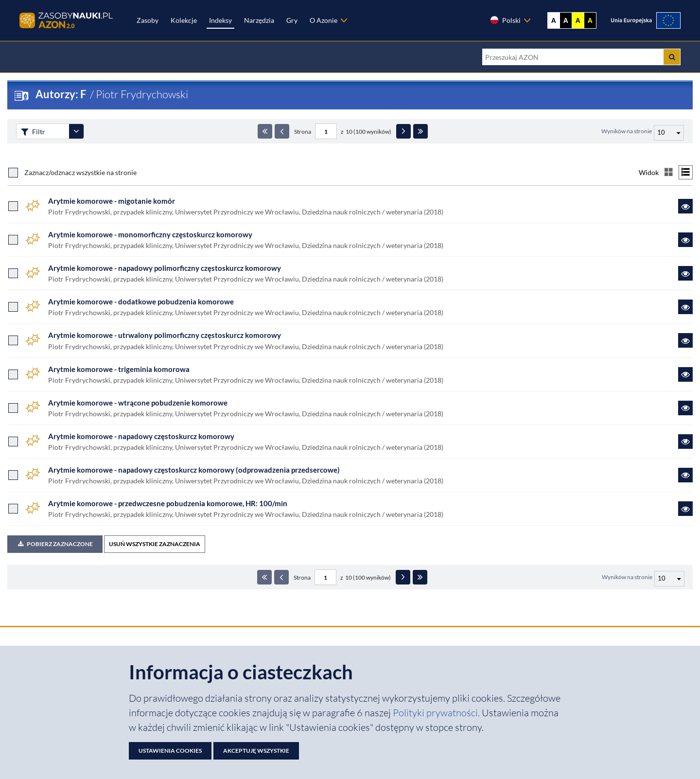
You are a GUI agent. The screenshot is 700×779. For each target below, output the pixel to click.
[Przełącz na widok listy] (686, 172)
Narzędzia (259, 20)
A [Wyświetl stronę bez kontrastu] (554, 20)
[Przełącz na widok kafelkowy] (669, 172)
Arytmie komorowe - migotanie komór (112, 201)
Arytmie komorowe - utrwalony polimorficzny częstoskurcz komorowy (165, 335)
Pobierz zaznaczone (55, 544)
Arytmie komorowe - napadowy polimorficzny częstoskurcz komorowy (165, 268)
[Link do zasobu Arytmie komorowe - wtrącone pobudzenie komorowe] (685, 408)
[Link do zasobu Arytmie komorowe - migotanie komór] (685, 206)
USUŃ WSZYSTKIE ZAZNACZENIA (155, 544)
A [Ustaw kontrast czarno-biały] (566, 20)
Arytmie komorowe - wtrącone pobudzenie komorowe (138, 403)
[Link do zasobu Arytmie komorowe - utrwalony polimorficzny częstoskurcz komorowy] (685, 340)
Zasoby (148, 20)
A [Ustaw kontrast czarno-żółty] (590, 20)
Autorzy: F (62, 94)
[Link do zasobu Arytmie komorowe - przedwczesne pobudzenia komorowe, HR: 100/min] (685, 509)
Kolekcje (184, 20)
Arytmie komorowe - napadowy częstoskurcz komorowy (141, 436)
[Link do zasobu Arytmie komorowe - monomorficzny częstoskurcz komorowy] (685, 240)
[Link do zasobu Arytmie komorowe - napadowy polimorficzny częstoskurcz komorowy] (685, 273)
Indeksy (220, 20)
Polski (505, 20)
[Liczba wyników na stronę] (669, 579)
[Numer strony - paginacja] (326, 131)
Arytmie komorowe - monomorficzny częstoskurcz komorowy (150, 234)
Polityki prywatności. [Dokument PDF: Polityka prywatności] (437, 713)
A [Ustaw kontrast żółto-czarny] (578, 20)
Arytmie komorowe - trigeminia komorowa (119, 369)
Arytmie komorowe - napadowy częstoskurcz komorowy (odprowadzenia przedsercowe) (194, 470)
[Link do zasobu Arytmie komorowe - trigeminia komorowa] (685, 374)
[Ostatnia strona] (420, 131)
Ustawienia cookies (170, 751)
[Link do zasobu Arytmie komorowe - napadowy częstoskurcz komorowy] (685, 442)
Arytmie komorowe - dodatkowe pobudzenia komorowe (141, 301)
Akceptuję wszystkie (256, 751)
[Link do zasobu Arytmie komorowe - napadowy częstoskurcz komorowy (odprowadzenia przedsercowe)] (685, 475)
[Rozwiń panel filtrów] (76, 131)
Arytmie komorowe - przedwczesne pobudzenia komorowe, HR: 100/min (168, 503)
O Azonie (324, 20)
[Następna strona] (403, 131)
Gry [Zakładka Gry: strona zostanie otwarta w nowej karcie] (292, 20)
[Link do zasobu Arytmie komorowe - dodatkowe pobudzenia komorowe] (685, 307)
